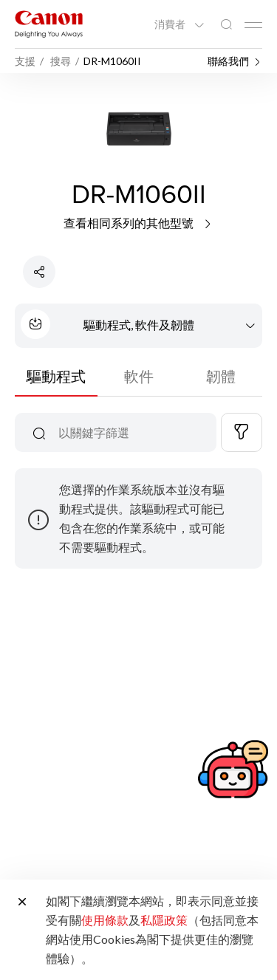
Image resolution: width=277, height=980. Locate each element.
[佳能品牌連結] (49, 24)
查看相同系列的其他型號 (138, 223)
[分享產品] (39, 272)
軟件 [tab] (139, 376)
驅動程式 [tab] (56, 376)
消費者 (171, 24)
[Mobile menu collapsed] (253, 25)
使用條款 (105, 920)
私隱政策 (164, 920)
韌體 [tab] (221, 376)
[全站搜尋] (226, 25)
